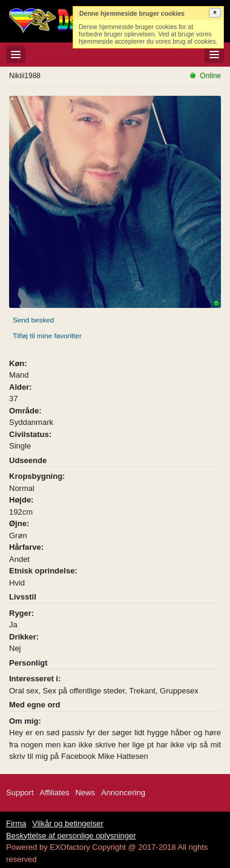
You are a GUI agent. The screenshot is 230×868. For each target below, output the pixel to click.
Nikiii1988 (25, 76)
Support (20, 793)
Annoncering (123, 793)
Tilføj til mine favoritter (47, 336)
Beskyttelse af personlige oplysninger (71, 836)
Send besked (33, 320)
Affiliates (55, 793)
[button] (215, 13)
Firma (16, 823)
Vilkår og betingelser (68, 823)
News (85, 793)
